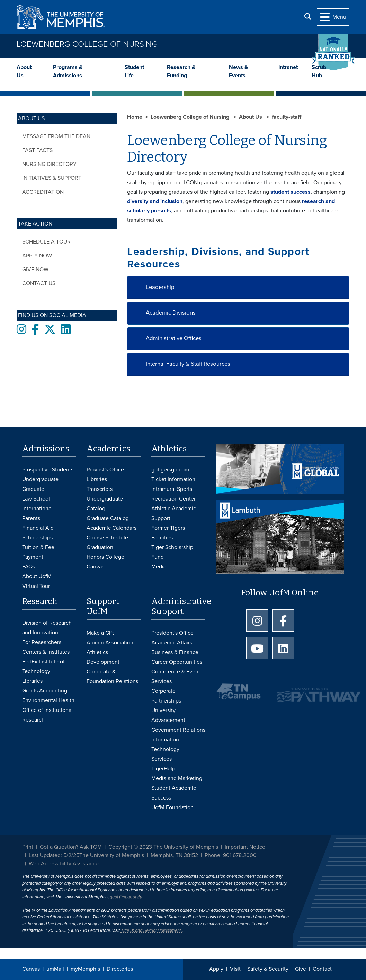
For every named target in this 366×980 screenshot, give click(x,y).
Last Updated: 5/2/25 (54, 855)
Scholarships (37, 538)
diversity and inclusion (155, 201)
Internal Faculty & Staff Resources (188, 364)
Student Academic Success (174, 793)
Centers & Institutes (46, 652)
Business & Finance (175, 652)
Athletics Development (103, 657)
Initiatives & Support (52, 178)
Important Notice (245, 847)
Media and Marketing (177, 778)
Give (301, 969)
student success (291, 192)
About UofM (37, 576)
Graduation (100, 547)
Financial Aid (38, 528)
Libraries (97, 479)
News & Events (238, 71)
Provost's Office (105, 470)
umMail (55, 969)
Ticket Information (173, 479)
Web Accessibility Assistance (64, 864)
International (37, 509)
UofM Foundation (172, 807)
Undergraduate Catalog (105, 504)
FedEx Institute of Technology (43, 666)
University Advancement (168, 715)
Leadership (160, 287)
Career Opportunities (177, 662)
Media (159, 567)
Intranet (288, 67)
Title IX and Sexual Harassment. (151, 930)
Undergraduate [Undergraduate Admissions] (40, 479)
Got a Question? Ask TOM (71, 847)
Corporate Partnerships (166, 696)
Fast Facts (37, 150)
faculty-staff (287, 117)
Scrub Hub (319, 71)
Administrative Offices (174, 338)
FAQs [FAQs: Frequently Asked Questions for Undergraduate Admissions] (29, 567)
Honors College (105, 557)
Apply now (37, 256)
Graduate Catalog (108, 518)
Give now (35, 270)
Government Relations (178, 730)
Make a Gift (100, 633)
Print (28, 847)
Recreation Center (173, 499)
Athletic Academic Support (174, 513)
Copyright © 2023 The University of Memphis (163, 847)
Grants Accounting (45, 691)
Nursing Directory (49, 164)
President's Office (172, 633)
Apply (216, 969)
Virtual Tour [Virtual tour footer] (36, 586)
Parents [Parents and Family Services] (31, 518)
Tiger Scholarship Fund (172, 552)
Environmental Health (48, 700)
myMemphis (85, 969)
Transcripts (100, 489)
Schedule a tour (46, 242)
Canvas (31, 969)
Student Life (134, 71)
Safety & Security (268, 969)
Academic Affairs (172, 643)
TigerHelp (163, 769)
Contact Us (39, 283)
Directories (120, 969)
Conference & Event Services (176, 677)
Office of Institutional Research (47, 715)
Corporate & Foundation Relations (112, 677)
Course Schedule (107, 538)
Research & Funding (181, 71)
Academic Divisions (171, 313)
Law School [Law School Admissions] (36, 499)
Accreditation (43, 192)
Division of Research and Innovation (47, 628)
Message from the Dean (56, 136)
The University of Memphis (112, 855)
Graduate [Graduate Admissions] (33, 489)
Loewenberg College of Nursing (87, 44)
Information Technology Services (165, 749)
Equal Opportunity (124, 897)
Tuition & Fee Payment (38, 552)
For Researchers (42, 642)
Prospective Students (48, 470)
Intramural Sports (172, 489)
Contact (322, 969)
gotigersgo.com (170, 470)
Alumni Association (110, 643)
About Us (24, 71)
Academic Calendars (111, 528)
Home (135, 117)
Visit (235, 969)
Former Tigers (168, 528)
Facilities (162, 538)
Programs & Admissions (68, 71)
